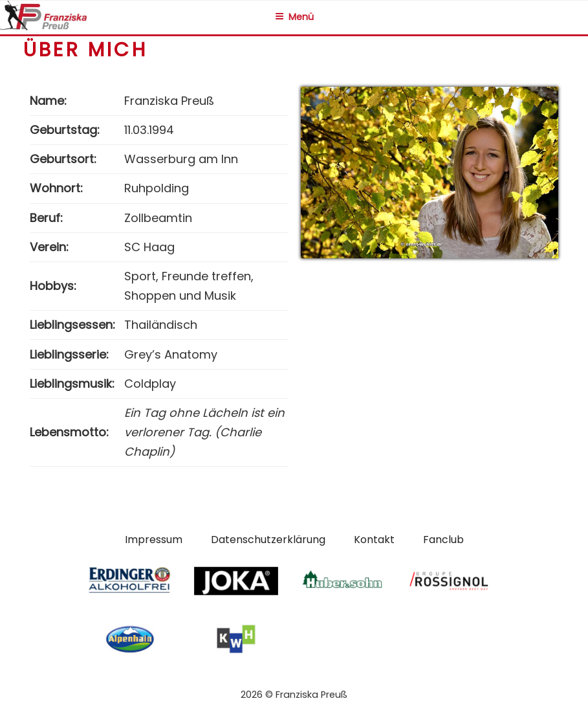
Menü (294, 17)
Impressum (154, 540)
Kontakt (374, 540)
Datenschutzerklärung (268, 540)
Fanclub (443, 540)
